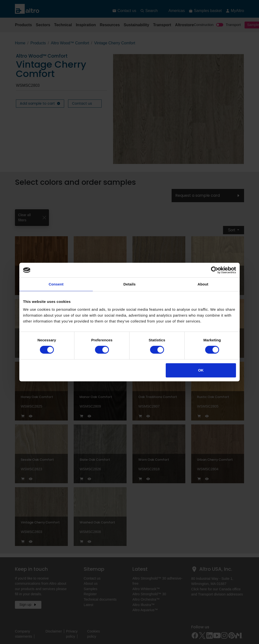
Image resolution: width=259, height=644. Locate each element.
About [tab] (203, 284)
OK (201, 370)
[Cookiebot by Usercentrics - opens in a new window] (215, 270)
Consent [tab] (56, 284)
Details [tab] (129, 284)
